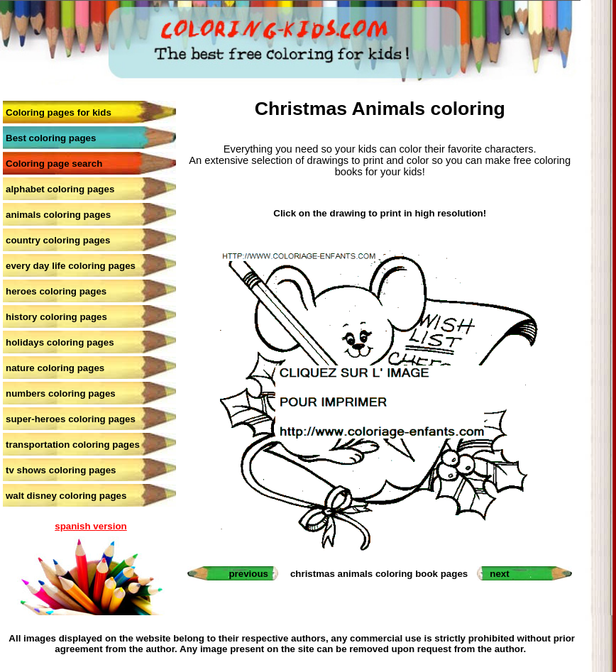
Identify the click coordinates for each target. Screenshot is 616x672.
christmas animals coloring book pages (379, 574)
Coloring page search (54, 164)
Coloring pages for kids (59, 112)
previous (248, 574)
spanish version (90, 526)
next (499, 574)
